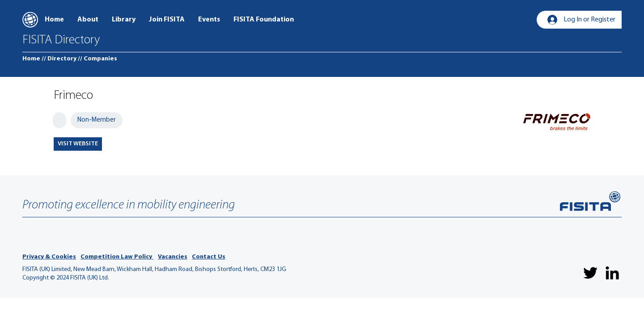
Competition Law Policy (117, 257)
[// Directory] (59, 59)
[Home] (31, 59)
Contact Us (209, 257)
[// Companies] (97, 59)
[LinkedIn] (612, 273)
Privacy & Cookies (49, 257)
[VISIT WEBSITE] (78, 144)
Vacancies (173, 257)
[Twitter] (590, 273)
